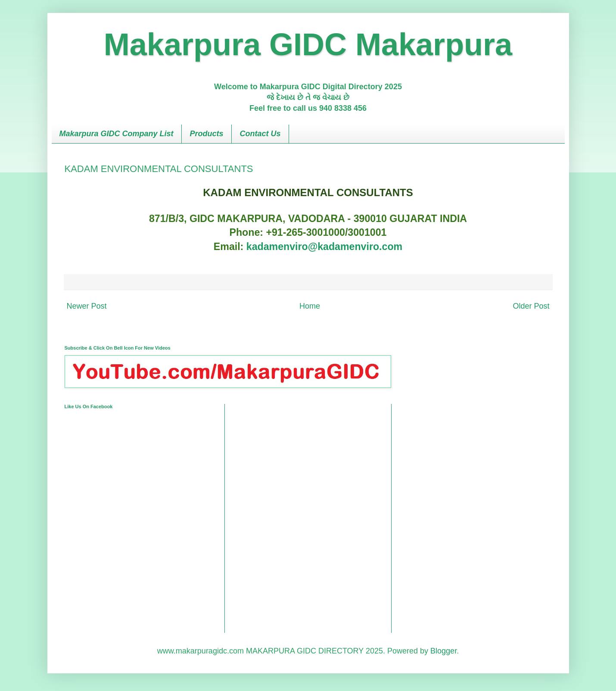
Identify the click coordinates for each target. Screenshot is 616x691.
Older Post (531, 306)
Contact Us (260, 134)
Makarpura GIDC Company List (117, 134)
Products (207, 134)
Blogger (443, 651)
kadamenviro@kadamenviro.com (324, 247)
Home (310, 306)
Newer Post (87, 306)
